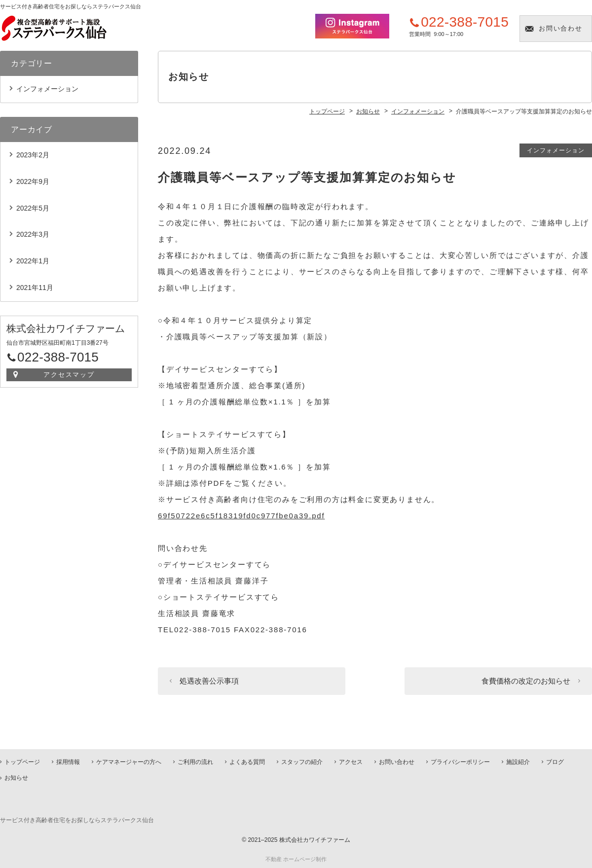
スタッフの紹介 (302, 762)
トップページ (22, 762)
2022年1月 (33, 261)
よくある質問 (247, 762)
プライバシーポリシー (460, 762)
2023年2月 (33, 155)
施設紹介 (518, 762)
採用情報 (68, 762)
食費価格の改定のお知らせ (526, 681)
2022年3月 (33, 234)
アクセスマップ (69, 375)
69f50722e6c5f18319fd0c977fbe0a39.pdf (241, 516)
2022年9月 (33, 181)
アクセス (351, 762)
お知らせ (16, 778)
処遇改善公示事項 (209, 681)
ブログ (555, 762)
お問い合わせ (561, 28)
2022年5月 (33, 208)
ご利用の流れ (195, 762)
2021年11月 (35, 288)
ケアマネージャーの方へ (129, 762)
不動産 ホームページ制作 (296, 859)
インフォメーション (556, 150)
